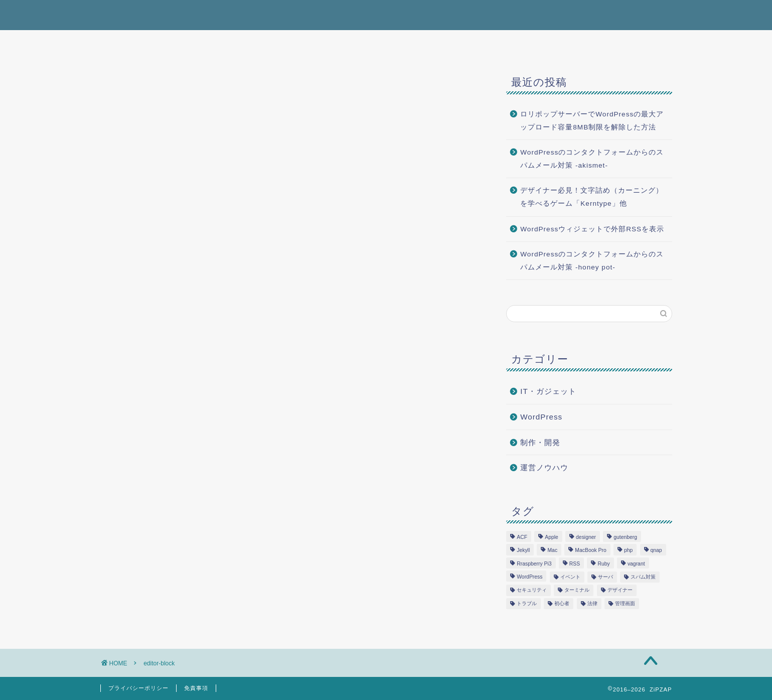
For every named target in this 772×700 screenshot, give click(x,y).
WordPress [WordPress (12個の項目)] (529, 577)
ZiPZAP (118, 14)
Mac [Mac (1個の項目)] (552, 551)
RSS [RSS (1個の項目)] (575, 564)
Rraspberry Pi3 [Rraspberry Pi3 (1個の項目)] (534, 564)
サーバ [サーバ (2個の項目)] (605, 577)
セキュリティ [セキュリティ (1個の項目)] (532, 590)
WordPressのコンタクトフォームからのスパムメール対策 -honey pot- (592, 261)
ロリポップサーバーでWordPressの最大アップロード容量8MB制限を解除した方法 (592, 121)
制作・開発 (540, 442)
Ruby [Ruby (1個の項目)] (603, 564)
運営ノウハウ (544, 467)
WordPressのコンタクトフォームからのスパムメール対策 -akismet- (592, 159)
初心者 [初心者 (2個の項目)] (562, 603)
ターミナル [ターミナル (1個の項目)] (577, 590)
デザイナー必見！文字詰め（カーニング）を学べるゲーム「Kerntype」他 (592, 197)
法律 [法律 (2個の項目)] (592, 603)
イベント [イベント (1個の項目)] (570, 577)
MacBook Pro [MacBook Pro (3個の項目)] (590, 551)
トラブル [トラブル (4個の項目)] (527, 603)
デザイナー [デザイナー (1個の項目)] (620, 590)
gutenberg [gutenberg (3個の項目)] (625, 537)
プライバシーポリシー (138, 688)
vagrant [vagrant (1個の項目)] (636, 564)
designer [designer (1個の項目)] (586, 537)
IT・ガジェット (548, 391)
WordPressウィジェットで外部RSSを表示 (592, 229)
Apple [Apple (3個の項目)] (552, 537)
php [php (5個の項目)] (628, 551)
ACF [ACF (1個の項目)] (522, 537)
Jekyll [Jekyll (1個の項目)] (523, 551)
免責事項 (196, 688)
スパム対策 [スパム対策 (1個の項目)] (643, 577)
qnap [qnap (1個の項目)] (656, 551)
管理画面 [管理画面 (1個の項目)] (625, 603)
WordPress (541, 417)
